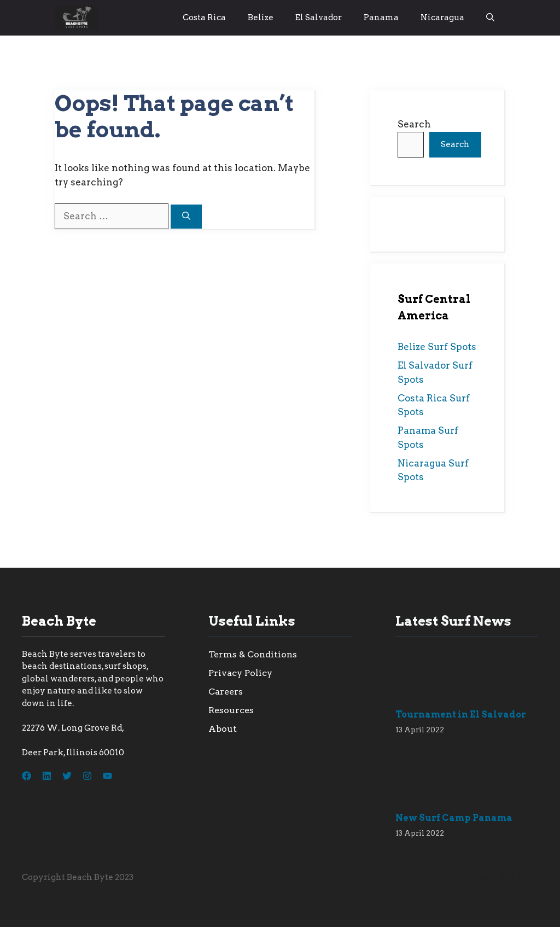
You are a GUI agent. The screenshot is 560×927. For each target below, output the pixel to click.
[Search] (186, 217)
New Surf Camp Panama (454, 818)
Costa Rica (204, 18)
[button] (490, 18)
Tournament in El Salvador (461, 715)
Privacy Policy (240, 673)
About (223, 729)
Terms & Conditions (253, 654)
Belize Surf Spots (437, 347)
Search (414, 124)
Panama (381, 18)
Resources (231, 710)
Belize (261, 18)
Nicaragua (442, 18)
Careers (226, 692)
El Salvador (319, 18)
